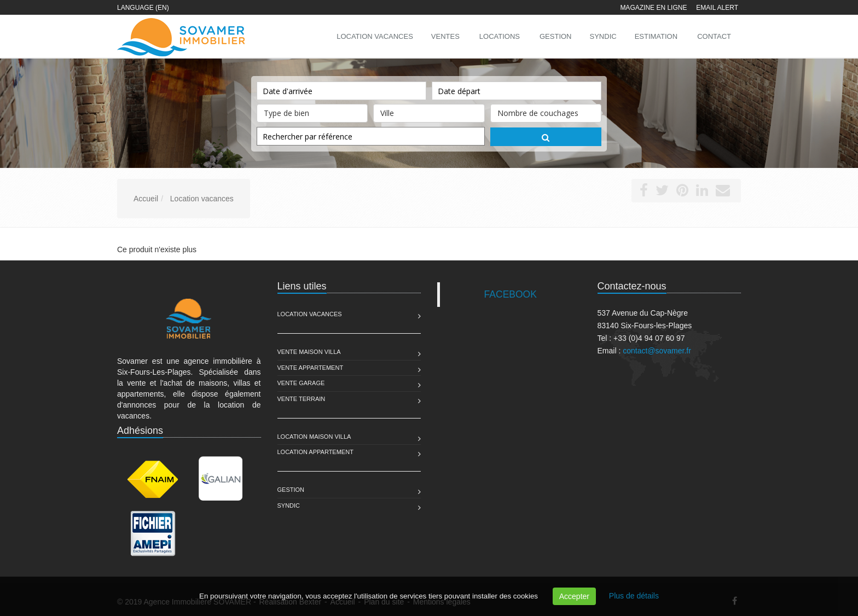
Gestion (291, 490)
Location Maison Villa (314, 437)
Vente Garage (301, 383)
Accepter (574, 596)
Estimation (656, 36)
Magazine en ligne (653, 8)
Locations (500, 36)
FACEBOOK (511, 294)
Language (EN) (143, 8)
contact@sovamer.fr (657, 351)
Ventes (445, 36)
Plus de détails (634, 596)
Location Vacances (310, 314)
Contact (714, 36)
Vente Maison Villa (309, 352)
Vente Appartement (311, 368)
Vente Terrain (302, 399)
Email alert (717, 8)
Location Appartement (315, 452)
